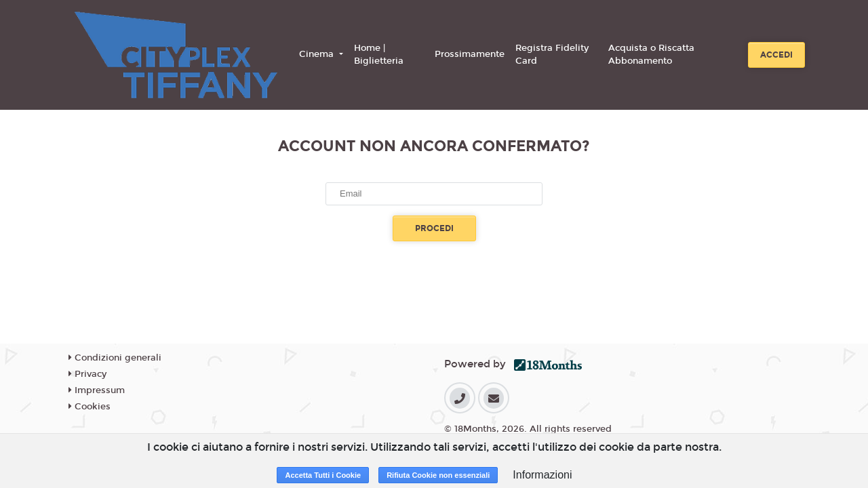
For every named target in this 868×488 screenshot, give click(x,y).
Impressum (97, 390)
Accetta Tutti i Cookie (323, 475)
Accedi (776, 55)
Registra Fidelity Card (552, 55)
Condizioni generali (115, 358)
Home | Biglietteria (379, 55)
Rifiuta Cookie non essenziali (438, 475)
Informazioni (542, 475)
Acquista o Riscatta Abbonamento (651, 55)
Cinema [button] (318, 54)
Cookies (90, 407)
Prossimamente (470, 54)
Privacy (87, 374)
